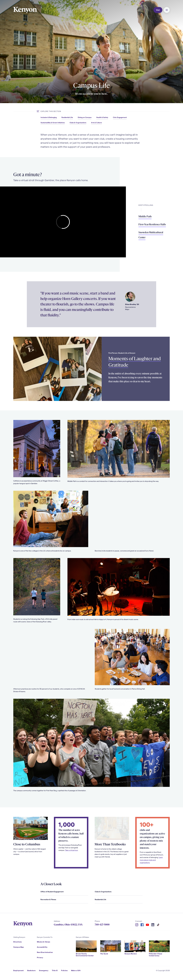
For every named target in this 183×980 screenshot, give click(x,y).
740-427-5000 (102, 925)
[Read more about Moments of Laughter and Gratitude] (58, 369)
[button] (167, 10)
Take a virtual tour (71, 856)
